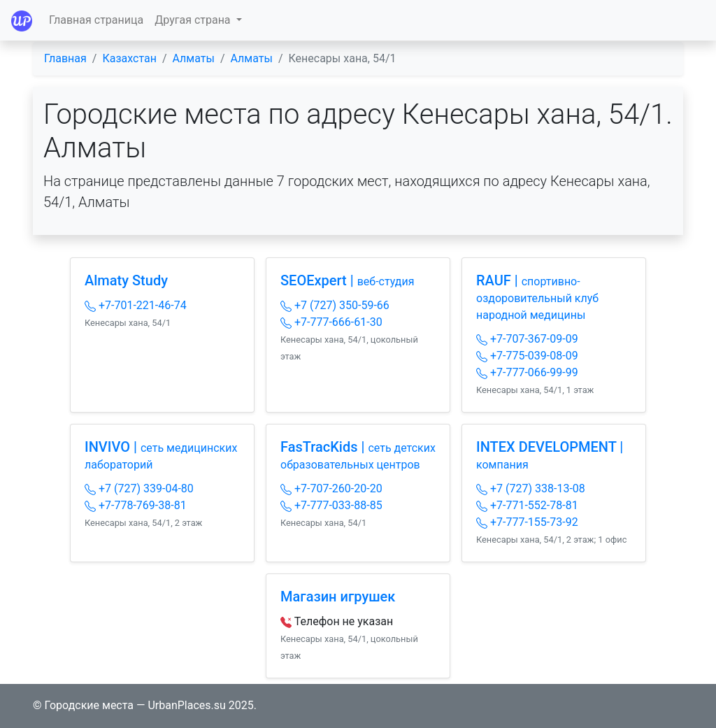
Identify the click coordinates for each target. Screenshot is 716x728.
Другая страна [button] (194, 20)
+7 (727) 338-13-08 (531, 488)
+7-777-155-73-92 (527, 522)
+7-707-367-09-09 (527, 339)
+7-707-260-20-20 (331, 488)
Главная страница (96, 20)
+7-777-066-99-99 (527, 372)
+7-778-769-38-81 (136, 505)
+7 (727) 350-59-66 (335, 305)
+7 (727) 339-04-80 (139, 488)
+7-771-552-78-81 (527, 505)
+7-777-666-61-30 (331, 322)
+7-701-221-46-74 (136, 305)
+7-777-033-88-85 (331, 505)
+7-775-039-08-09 (527, 356)
